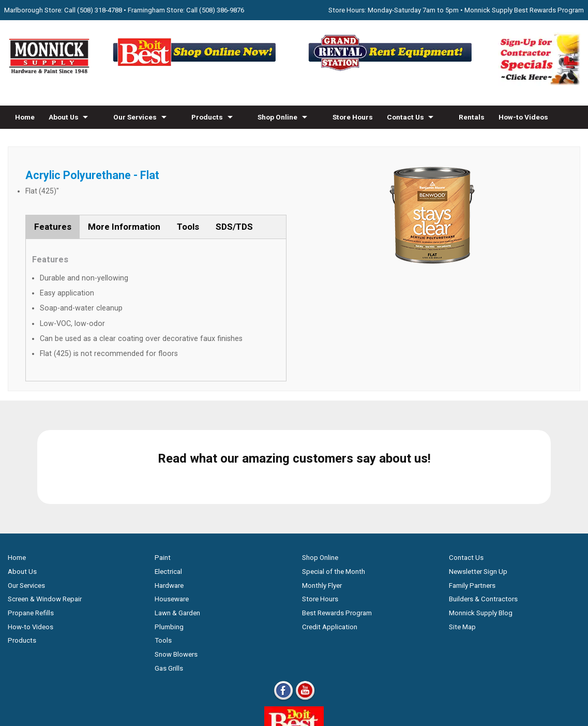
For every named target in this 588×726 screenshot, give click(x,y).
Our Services (135, 117)
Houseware (172, 525)
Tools (188, 227)
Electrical (168, 498)
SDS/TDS (234, 227)
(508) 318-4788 (100, 10)
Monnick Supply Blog (481, 539)
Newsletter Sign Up (478, 498)
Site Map (462, 553)
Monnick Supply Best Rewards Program (524, 10)
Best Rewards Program (337, 539)
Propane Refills (31, 539)
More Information (124, 227)
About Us (64, 117)
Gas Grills (169, 594)
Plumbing (169, 553)
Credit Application (330, 553)
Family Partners (472, 512)
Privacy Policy (294, 697)
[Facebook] (283, 626)
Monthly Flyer (322, 512)
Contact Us (405, 117)
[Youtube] (305, 626)
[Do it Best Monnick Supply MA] (294, 661)
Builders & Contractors (483, 525)
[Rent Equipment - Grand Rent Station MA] (392, 70)
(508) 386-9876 (222, 10)
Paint (163, 484)
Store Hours (353, 117)
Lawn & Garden (177, 539)
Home (25, 117)
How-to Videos (523, 117)
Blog (23, 140)
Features (53, 227)
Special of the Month (334, 498)
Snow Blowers (176, 580)
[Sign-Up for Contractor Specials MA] (539, 83)
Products (207, 117)
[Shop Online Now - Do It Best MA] (196, 70)
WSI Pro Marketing (425, 679)
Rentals (472, 117)
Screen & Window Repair (45, 525)
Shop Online (277, 117)
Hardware (169, 512)
